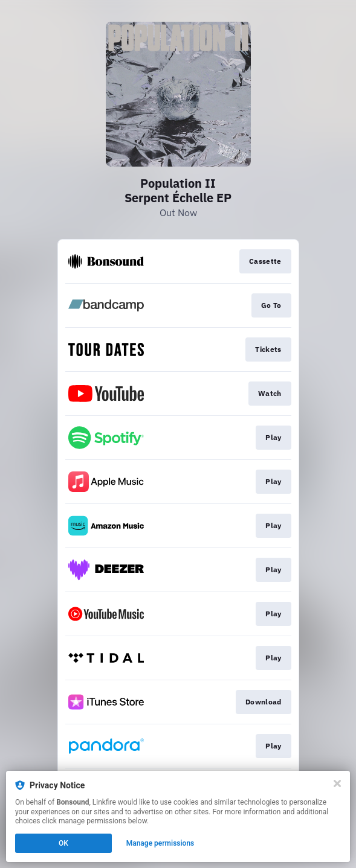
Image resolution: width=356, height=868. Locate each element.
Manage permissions (160, 843)
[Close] (337, 783)
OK (63, 843)
